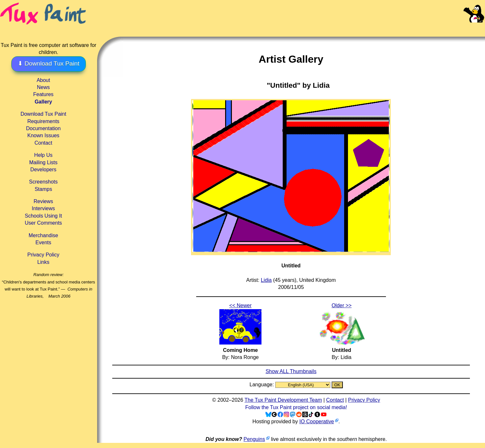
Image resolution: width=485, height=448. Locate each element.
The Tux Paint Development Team (283, 400)
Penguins (254, 439)
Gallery (43, 102)
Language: (262, 385)
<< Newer (240, 305)
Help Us (43, 155)
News (43, 87)
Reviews (43, 201)
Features (43, 94)
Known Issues (43, 135)
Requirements (43, 121)
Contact (43, 143)
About (43, 80)
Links (43, 262)
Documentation (43, 128)
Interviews (43, 208)
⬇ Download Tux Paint (49, 63)
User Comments (43, 223)
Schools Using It (43, 216)
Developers (43, 170)
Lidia (266, 280)
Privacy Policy (43, 255)
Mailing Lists (43, 162)
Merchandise (43, 235)
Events (43, 242)
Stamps (43, 189)
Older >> (342, 305)
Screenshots (43, 182)
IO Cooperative (317, 421)
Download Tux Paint (43, 114)
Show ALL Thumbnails (291, 371)
